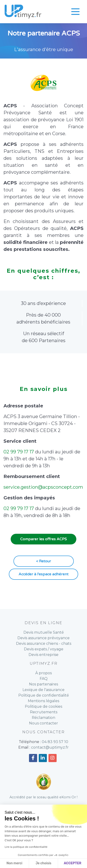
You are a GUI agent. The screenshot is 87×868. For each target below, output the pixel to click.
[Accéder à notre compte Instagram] (53, 758)
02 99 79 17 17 (19, 452)
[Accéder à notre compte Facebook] (33, 758)
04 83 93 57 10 (55, 742)
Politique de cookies (43, 706)
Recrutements (44, 712)
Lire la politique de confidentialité (26, 847)
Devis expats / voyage (44, 649)
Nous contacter (43, 723)
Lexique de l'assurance (43, 690)
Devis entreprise (43, 655)
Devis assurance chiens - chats (44, 644)
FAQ (44, 679)
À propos (43, 673)
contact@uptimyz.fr (50, 747)
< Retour (43, 561)
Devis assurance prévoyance (43, 638)
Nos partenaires (43, 684)
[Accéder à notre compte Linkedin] (43, 758)
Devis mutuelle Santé (44, 632)
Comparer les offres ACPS (43, 539)
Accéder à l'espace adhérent (43, 574)
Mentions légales (43, 701)
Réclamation (43, 718)
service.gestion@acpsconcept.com (43, 487)
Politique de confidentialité (44, 695)
